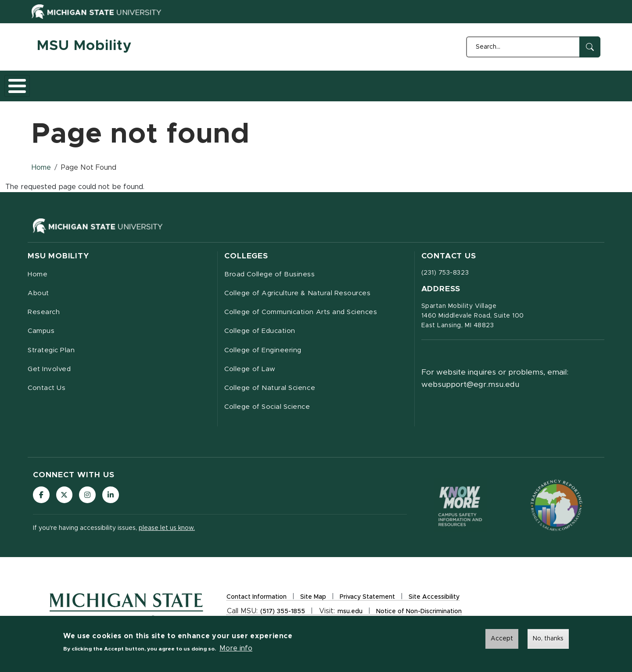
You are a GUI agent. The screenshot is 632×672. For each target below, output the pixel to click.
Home (50, 83)
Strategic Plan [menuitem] (53, 349)
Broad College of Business (271, 270)
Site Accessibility (434, 600)
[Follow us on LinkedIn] (114, 497)
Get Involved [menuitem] (50, 369)
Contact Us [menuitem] (48, 389)
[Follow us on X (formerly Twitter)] (66, 497)
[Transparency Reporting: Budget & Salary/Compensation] (557, 508)
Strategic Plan (233, 83)
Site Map (313, 600)
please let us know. (167, 531)
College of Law (251, 369)
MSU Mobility (84, 46)
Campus (179, 83)
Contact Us (354, 83)
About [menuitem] (39, 290)
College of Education (262, 329)
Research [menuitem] (44, 310)
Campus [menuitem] (42, 329)
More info (236, 648)
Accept (502, 639)
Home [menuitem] (38, 270)
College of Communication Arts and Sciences (305, 310)
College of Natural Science (273, 389)
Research (132, 83)
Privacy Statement (367, 600)
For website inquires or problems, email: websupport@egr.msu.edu (495, 374)
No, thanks (548, 639)
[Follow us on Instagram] (90, 497)
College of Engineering (265, 349)
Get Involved (296, 83)
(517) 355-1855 (283, 614)
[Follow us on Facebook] (42, 497)
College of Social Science (269, 408)
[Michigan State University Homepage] (126, 612)
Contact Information (257, 600)
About (88, 83)
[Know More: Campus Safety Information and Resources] (460, 507)
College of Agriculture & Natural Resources (302, 290)
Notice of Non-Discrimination (419, 614)
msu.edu (350, 614)
